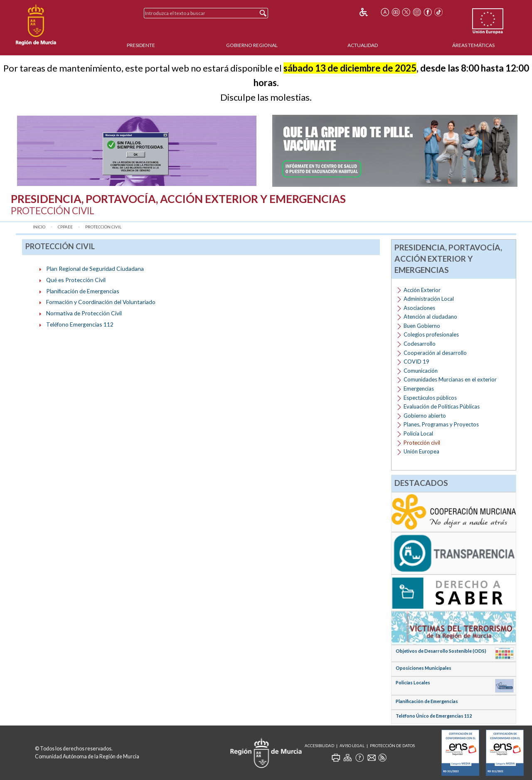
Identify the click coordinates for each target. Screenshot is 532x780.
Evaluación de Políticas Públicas (442, 406)
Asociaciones (419, 308)
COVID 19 (416, 362)
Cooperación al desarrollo (435, 353)
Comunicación (421, 371)
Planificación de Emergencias (83, 291)
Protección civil (103, 227)
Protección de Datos (392, 746)
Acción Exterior (422, 290)
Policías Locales (413, 682)
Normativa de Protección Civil (84, 313)
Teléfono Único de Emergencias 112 (434, 716)
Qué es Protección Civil (76, 280)
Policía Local (418, 433)
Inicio (39, 227)
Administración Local (429, 299)
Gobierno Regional (252, 45)
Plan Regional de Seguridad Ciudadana (95, 269)
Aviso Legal (352, 746)
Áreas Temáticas (473, 45)
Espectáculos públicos (430, 398)
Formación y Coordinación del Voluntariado (101, 302)
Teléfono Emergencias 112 (80, 324)
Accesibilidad (319, 746)
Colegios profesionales (431, 334)
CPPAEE (65, 227)
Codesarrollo (420, 344)
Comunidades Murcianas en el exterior (450, 379)
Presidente (141, 45)
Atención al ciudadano (430, 317)
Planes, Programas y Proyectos (441, 424)
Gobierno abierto (425, 416)
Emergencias (419, 389)
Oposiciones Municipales (424, 668)
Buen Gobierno (422, 326)
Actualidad (363, 45)
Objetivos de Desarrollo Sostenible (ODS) (441, 651)
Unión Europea (421, 451)
